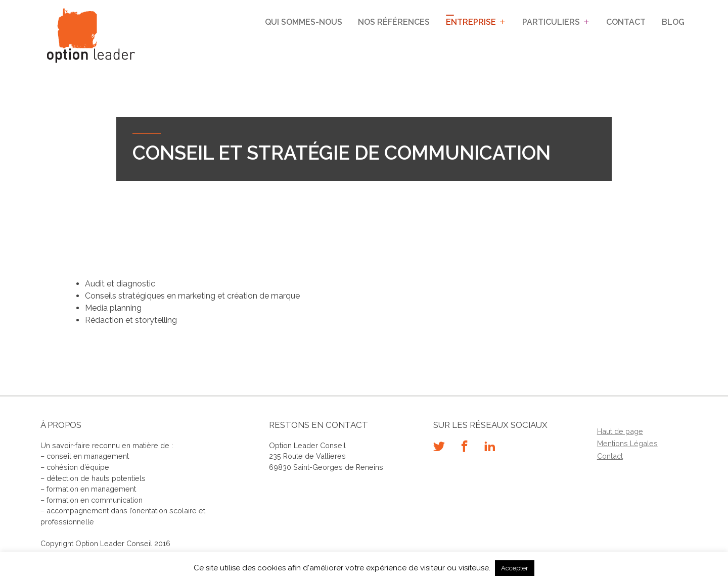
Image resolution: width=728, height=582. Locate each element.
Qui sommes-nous (304, 22)
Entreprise (471, 22)
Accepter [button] (515, 568)
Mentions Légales (627, 443)
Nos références (394, 22)
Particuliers (551, 22)
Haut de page (620, 431)
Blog (673, 22)
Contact (626, 22)
